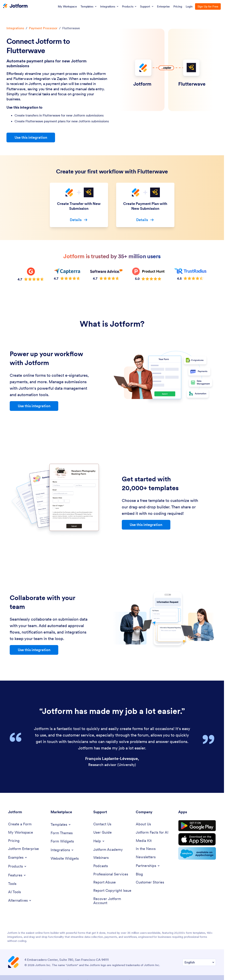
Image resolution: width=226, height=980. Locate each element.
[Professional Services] (111, 874)
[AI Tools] (14, 892)
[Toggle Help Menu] (99, 841)
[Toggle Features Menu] (17, 875)
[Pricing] (14, 841)
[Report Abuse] (105, 882)
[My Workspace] (21, 833)
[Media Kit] (144, 841)
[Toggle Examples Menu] (18, 857)
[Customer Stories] (150, 882)
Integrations (15, 28)
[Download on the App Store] (197, 839)
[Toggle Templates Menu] (61, 825)
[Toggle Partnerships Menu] (148, 866)
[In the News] (146, 849)
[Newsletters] (146, 857)
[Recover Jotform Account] (112, 901)
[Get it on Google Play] (197, 826)
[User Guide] (102, 833)
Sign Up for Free (208, 6)
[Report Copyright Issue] (112, 891)
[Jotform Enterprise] (23, 849)
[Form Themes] (62, 833)
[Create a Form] (20, 824)
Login (189, 6)
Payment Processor (43, 28)
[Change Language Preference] (199, 962)
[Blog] (139, 874)
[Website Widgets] (65, 859)
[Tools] (12, 884)
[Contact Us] (102, 824)
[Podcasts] (101, 866)
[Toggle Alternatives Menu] (20, 900)
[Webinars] (101, 858)
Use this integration (31, 137)
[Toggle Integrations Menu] (62, 850)
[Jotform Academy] (108, 850)
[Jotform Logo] (15, 6)
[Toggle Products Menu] (18, 866)
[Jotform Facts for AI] (152, 833)
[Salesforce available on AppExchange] (197, 853)
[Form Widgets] (62, 841)
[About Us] (143, 824)
